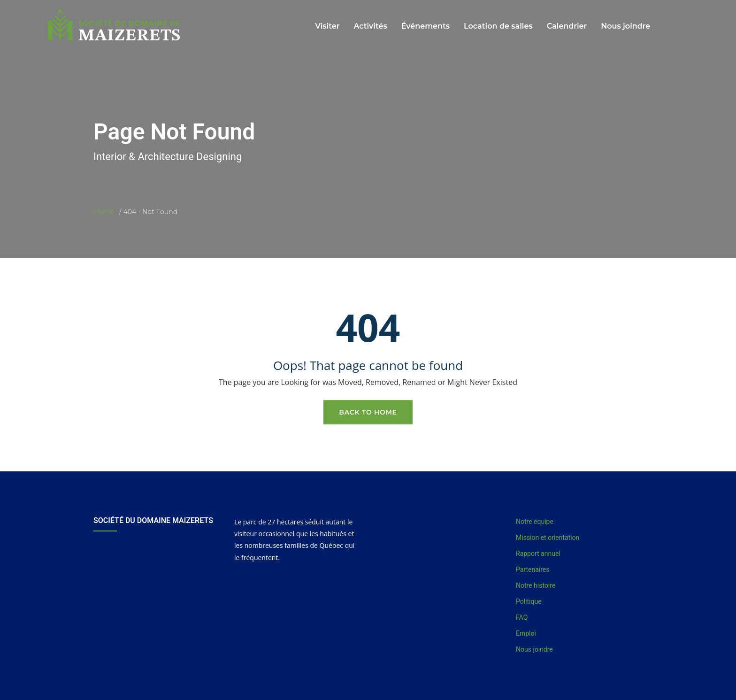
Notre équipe (535, 522)
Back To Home (368, 412)
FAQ (522, 617)
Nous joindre (625, 26)
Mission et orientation (548, 538)
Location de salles (498, 26)
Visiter (327, 26)
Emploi (526, 633)
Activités (370, 26)
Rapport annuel (538, 554)
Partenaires (533, 569)
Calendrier (567, 26)
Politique (529, 601)
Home (103, 212)
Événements (425, 26)
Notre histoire (536, 585)
